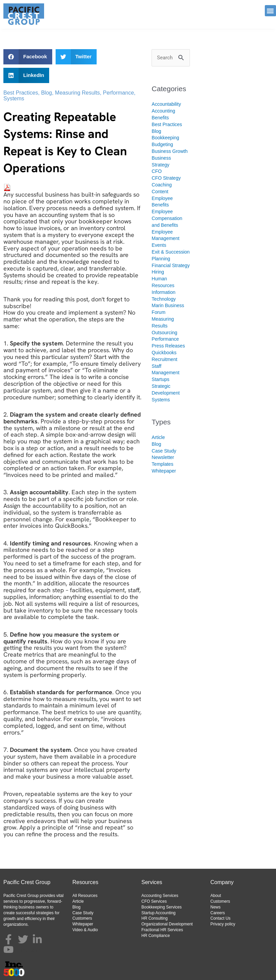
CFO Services (154, 901)
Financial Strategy (171, 265)
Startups (160, 379)
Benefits (160, 118)
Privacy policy (223, 924)
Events (159, 245)
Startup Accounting (159, 913)
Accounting (163, 111)
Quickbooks (164, 353)
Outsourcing (164, 333)
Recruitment (164, 359)
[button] (270, 11)
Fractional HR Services (162, 930)
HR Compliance (156, 936)
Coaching (162, 185)
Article (158, 437)
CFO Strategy (166, 178)
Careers (218, 913)
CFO (157, 171)
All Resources (85, 896)
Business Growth (170, 151)
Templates (162, 464)
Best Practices (21, 93)
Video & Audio (85, 930)
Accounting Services (160, 896)
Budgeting (162, 144)
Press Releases (168, 346)
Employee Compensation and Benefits (167, 218)
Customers (82, 918)
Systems (14, 98)
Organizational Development (167, 924)
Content (160, 192)
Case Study (164, 451)
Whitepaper (164, 471)
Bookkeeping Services (162, 907)
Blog (46, 93)
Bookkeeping (165, 138)
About (216, 896)
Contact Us (221, 918)
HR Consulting (154, 918)
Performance (118, 93)
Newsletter (163, 457)
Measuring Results (77, 93)
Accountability (166, 104)
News (216, 907)
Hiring (158, 272)
